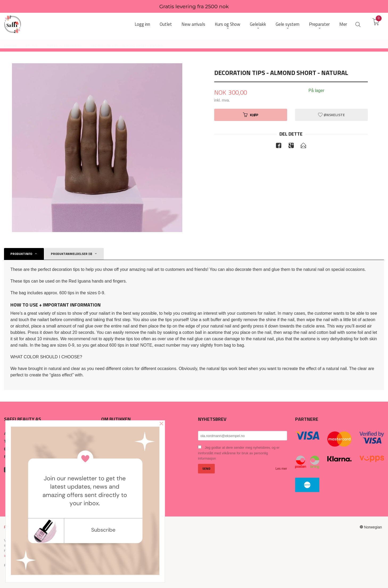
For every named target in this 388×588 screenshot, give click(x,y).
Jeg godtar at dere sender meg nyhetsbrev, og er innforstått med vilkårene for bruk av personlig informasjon (239, 453)
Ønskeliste (331, 115)
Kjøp (251, 115)
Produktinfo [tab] (21, 254)
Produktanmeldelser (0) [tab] (71, 254)
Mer (343, 24)
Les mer (281, 469)
